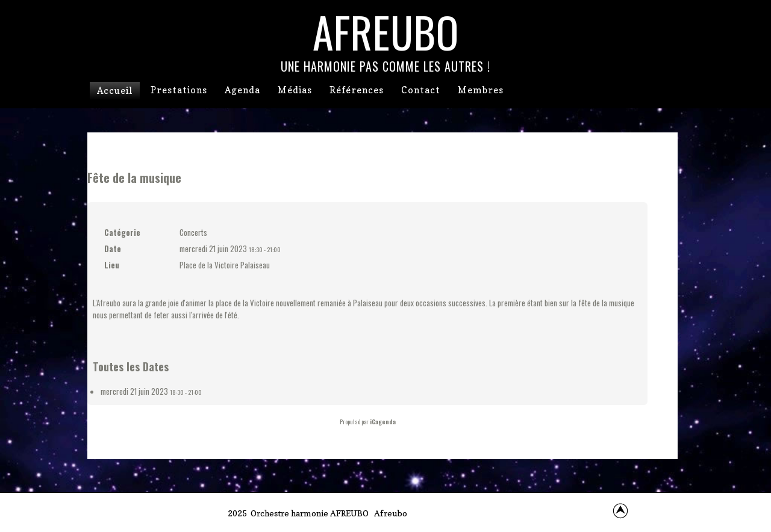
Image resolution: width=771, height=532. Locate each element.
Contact (421, 90)
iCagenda (383, 422)
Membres (481, 90)
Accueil (115, 91)
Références (357, 90)
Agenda (242, 90)
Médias (295, 90)
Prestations (179, 90)
